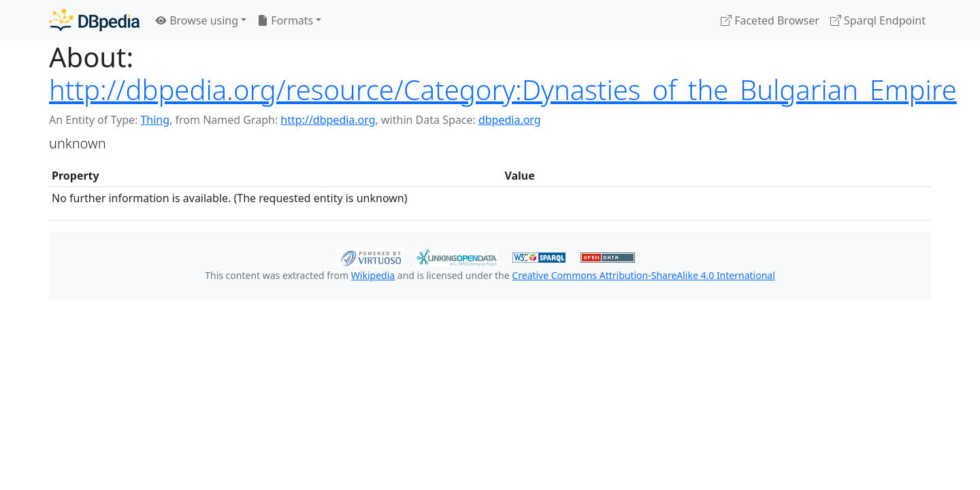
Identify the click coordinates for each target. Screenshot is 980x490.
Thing (155, 120)
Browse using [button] (197, 20)
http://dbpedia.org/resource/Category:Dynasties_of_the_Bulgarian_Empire (503, 89)
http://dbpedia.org (328, 120)
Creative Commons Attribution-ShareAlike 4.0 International (643, 275)
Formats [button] (285, 20)
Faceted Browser (770, 20)
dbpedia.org (510, 120)
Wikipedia (373, 275)
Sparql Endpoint (878, 20)
